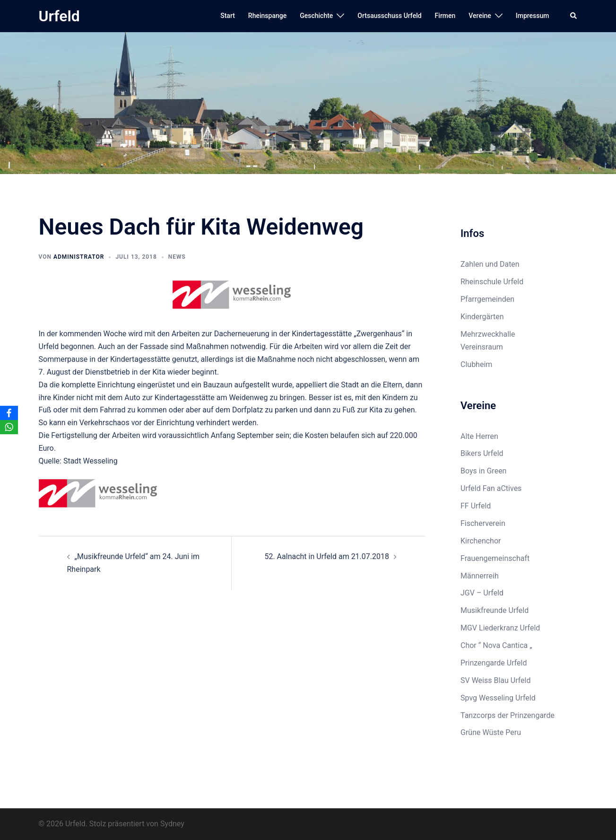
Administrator (79, 257)
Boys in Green (483, 471)
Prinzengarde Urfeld (494, 663)
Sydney (172, 824)
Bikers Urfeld (482, 453)
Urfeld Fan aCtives (491, 488)
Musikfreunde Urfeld (495, 610)
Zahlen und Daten (490, 264)
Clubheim (476, 364)
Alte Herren (479, 436)
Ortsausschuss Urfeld (389, 16)
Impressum (533, 16)
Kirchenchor (481, 541)
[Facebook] (9, 413)
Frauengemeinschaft (495, 558)
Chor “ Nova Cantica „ (496, 645)
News (177, 257)
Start (228, 16)
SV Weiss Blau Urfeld (496, 680)
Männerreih (480, 576)
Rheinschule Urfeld (492, 282)
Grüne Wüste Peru (491, 732)
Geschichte (316, 16)
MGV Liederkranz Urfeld (500, 628)
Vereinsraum (482, 347)
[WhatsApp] (9, 427)
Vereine (480, 16)
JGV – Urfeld (482, 593)
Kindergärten (482, 317)
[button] (574, 16)
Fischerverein (483, 523)
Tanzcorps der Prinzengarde (508, 715)
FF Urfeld (476, 506)
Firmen (445, 16)
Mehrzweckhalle (488, 334)
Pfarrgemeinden (487, 299)
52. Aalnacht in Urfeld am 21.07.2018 (327, 556)
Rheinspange (267, 16)
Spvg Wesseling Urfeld (498, 698)
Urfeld (59, 16)
